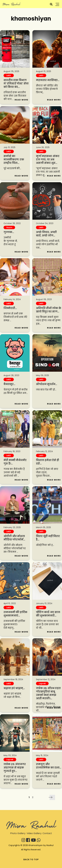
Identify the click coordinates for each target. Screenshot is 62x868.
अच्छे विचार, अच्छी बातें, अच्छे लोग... (46, 234)
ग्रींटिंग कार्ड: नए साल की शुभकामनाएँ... (48, 614)
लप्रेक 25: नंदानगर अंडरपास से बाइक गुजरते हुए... (15, 768)
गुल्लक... (9, 232)
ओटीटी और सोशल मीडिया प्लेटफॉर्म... (14, 538)
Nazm (9, 227)
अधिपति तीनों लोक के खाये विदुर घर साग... (49, 310)
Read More (21, 100)
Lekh (9, 75)
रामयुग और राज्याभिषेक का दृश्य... (49, 766)
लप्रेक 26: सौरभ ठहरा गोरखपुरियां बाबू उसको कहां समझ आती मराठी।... (48, 693)
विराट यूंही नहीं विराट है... (48, 538)
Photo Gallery (18, 833)
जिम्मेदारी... (10, 308)
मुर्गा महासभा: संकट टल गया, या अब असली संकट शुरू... (48, 159)
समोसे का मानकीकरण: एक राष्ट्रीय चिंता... (14, 159)
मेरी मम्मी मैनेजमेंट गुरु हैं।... (15, 462)
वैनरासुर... (9, 384)
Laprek (42, 684)
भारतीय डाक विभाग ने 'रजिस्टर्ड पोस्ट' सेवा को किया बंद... (16, 83)
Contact (47, 833)
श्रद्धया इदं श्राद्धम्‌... (14, 688)
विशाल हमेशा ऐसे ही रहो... (47, 462)
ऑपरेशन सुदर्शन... (46, 384)
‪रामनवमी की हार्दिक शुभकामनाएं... (15, 614)
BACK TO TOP (31, 859)
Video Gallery (34, 833)
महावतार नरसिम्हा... (48, 80)
